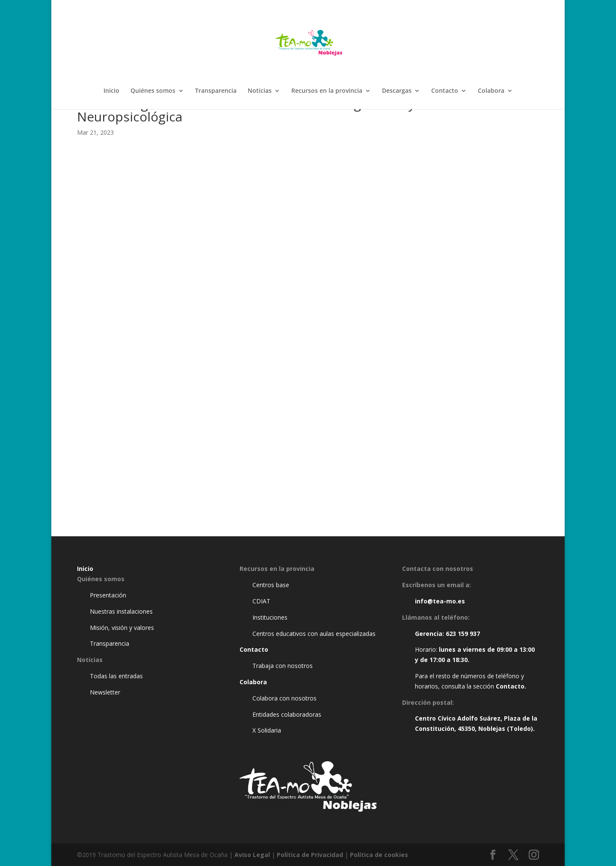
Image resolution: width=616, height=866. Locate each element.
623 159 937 (463, 634)
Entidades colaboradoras (287, 714)
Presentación (108, 595)
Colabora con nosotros (284, 698)
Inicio (111, 91)
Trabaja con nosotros (283, 666)
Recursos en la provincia (327, 91)
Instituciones (270, 617)
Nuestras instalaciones (121, 611)
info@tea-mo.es (440, 601)
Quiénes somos (153, 91)
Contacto (445, 91)
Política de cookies (379, 855)
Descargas (397, 91)
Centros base (271, 585)
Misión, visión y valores (122, 628)
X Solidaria (267, 730)
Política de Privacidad (310, 855)
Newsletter (105, 692)
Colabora (491, 91)
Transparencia (216, 91)
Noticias (260, 91)
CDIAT (261, 601)
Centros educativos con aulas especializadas (314, 634)
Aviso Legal (252, 855)
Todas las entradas (116, 676)
